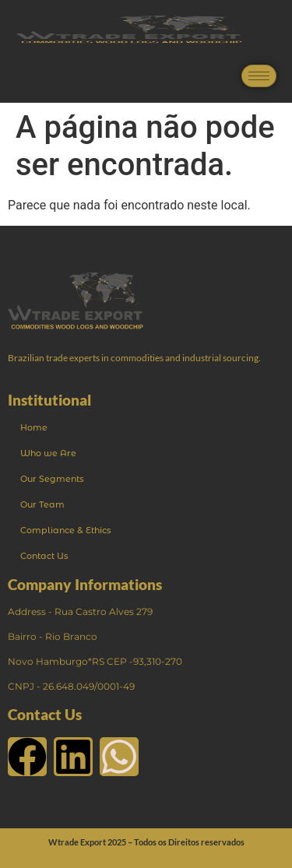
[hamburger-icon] (259, 76)
